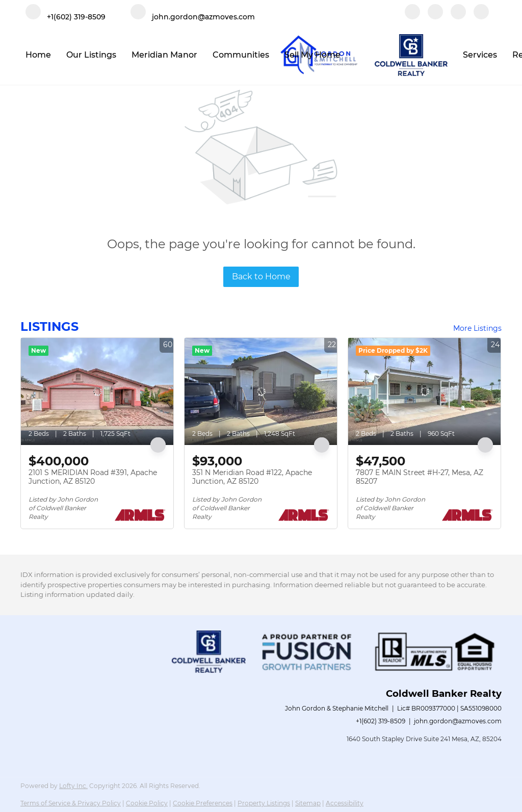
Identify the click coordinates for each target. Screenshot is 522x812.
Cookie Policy (147, 803)
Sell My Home (312, 55)
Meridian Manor (164, 55)
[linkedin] (435, 17)
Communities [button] (241, 55)
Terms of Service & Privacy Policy (71, 803)
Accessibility (345, 803)
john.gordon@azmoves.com (458, 721)
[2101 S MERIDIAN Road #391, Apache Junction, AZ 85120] (97, 391)
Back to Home (261, 277)
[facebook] (412, 17)
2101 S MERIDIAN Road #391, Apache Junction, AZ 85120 (93, 477)
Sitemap (308, 803)
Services (480, 55)
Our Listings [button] (91, 55)
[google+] (481, 17)
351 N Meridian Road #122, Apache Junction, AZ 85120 (252, 477)
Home (38, 55)
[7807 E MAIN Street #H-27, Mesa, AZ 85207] (424, 391)
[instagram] (458, 17)
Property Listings (264, 803)
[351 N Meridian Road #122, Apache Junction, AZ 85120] (261, 391)
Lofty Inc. (73, 786)
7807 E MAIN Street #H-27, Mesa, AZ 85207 (420, 477)
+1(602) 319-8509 (381, 721)
